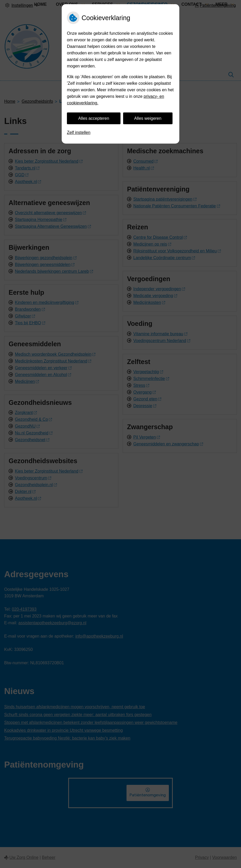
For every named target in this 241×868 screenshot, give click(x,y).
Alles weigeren (148, 118)
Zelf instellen (79, 132)
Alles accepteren (94, 118)
